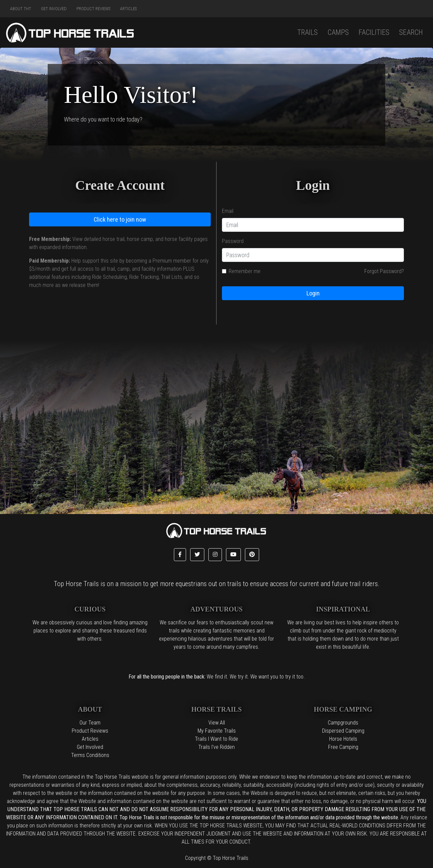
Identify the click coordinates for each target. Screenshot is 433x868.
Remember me (245, 271)
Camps (338, 32)
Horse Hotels (343, 739)
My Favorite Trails (217, 731)
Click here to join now (120, 219)
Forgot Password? (384, 271)
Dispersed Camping (343, 731)
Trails (307, 32)
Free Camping (343, 747)
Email (228, 211)
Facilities (374, 32)
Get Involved (54, 9)
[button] (180, 555)
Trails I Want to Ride (216, 739)
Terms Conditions (90, 755)
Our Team (90, 723)
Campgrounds (343, 723)
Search (411, 32)
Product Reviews (93, 9)
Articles (128, 9)
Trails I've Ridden (216, 747)
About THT (21, 9)
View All (217, 723)
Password (233, 241)
